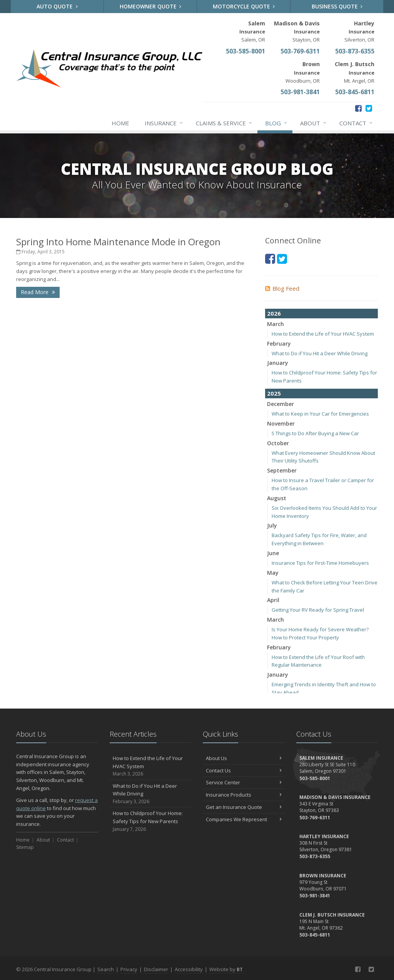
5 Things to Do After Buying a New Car (315, 433)
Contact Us (244, 770)
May (273, 573)
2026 (274, 313)
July (272, 525)
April (273, 600)
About (314, 123)
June (273, 553)
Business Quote (337, 6)
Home (120, 123)
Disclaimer (156, 969)
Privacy (129, 969)
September (282, 470)
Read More (38, 292)
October (278, 443)
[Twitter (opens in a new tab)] (369, 108)
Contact (356, 123)
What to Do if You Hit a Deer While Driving (320, 353)
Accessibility (189, 969)
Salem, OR (252, 31)
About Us (244, 758)
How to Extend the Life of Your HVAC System (323, 334)
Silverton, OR (359, 31)
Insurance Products (244, 795)
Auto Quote (57, 6)
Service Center (244, 782)
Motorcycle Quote (244, 6)
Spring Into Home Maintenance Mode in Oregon (118, 242)
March (275, 324)
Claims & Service (224, 123)
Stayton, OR (297, 31)
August (277, 498)
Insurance (164, 123)
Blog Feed (282, 288)
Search (106, 969)
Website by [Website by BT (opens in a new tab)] (226, 969)
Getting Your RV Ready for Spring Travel (318, 610)
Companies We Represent (244, 819)
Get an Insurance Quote (244, 807)
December (280, 404)
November (281, 423)
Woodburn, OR (303, 72)
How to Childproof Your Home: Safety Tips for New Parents (151, 821)
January (278, 363)
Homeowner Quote (151, 6)
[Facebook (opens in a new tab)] (358, 108)
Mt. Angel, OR (355, 72)
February (279, 344)
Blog (276, 123)
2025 (274, 393)
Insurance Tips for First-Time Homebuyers (320, 563)
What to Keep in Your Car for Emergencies (320, 414)
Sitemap (25, 847)
